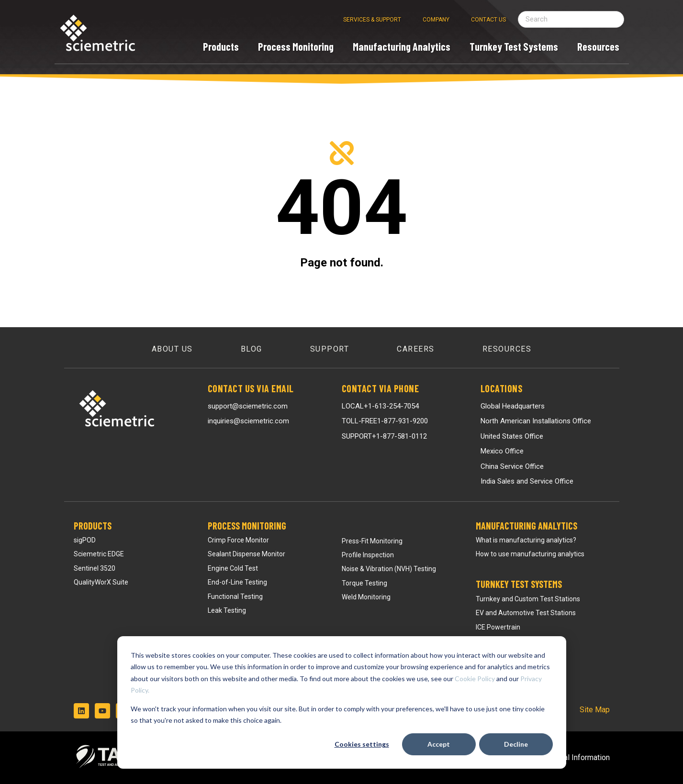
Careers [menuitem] (416, 349)
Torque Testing (364, 583)
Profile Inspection (368, 555)
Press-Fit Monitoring (372, 541)
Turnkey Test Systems (519, 584)
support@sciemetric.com (248, 406)
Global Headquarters (513, 406)
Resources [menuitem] (507, 349)
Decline (516, 744)
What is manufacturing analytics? (526, 540)
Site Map (595, 710)
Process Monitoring (247, 526)
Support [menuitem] (330, 349)
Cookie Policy (475, 679)
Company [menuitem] (436, 20)
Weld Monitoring (366, 597)
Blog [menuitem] (252, 349)
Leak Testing (227, 610)
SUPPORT (384, 436)
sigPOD (85, 540)
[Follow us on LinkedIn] (81, 711)
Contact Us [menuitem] (488, 20)
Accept (439, 744)
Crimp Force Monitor (238, 540)
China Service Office (512, 466)
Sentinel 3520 (95, 568)
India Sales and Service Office (527, 481)
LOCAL (380, 406)
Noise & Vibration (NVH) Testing (389, 569)
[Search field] (571, 19)
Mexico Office (502, 451)
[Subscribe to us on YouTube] (102, 711)
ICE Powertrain (498, 627)
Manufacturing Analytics (526, 526)
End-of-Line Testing (237, 582)
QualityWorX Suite (101, 582)
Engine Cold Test (233, 568)
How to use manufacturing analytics (530, 554)
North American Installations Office (536, 421)
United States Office (512, 436)
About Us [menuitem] (172, 349)
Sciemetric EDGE (99, 554)
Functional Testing (235, 596)
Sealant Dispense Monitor (246, 554)
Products (93, 526)
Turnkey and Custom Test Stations (528, 599)
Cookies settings (362, 744)
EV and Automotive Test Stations (526, 613)
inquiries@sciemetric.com (248, 421)
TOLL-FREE (385, 421)
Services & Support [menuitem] (372, 20)
